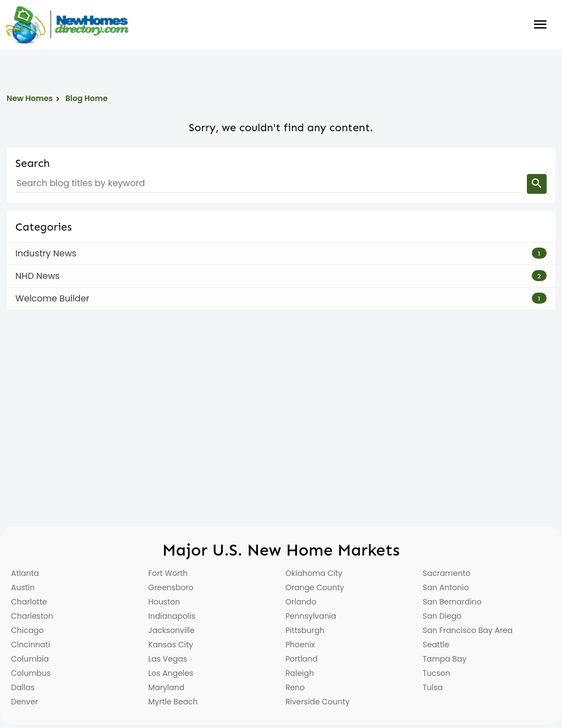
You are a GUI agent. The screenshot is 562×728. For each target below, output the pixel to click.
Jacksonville (172, 630)
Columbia (30, 659)
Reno (295, 687)
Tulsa (433, 687)
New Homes (30, 98)
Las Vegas (168, 659)
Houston (164, 602)
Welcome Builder (52, 298)
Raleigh (300, 673)
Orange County (315, 587)
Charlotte (29, 602)
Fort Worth (168, 573)
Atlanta (25, 573)
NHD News (38, 276)
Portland (302, 659)
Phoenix (300, 645)
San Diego (442, 616)
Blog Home (86, 98)
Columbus (31, 673)
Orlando (301, 602)
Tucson (436, 673)
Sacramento (446, 573)
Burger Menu (540, 25)
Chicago (27, 630)
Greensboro (171, 587)
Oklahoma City (314, 573)
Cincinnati (30, 645)
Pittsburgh (305, 630)
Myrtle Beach (173, 702)
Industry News (46, 253)
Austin (23, 587)
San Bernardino (452, 602)
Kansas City (171, 645)
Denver (24, 702)
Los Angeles (171, 673)
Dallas (23, 687)
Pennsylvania (311, 616)
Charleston (32, 616)
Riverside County (317, 702)
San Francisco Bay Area (468, 630)
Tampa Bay (445, 659)
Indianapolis (172, 616)
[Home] (67, 25)
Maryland (166, 687)
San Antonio (446, 587)
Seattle (436, 645)
